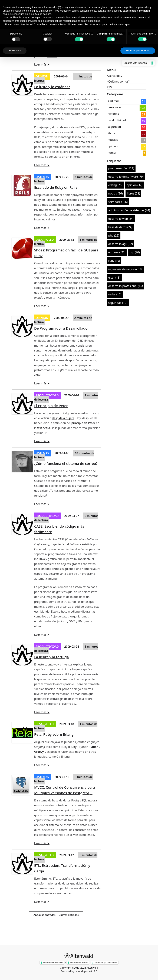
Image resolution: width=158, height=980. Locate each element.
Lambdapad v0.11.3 (86, 971)
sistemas (43, 177)
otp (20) (135, 252)
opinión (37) (134, 185)
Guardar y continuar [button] (138, 50)
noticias (113, 140)
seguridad (114, 127)
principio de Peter (83, 423)
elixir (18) (114, 278)
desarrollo (45, 240)
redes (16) (115, 294)
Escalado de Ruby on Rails (56, 187)
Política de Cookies (79, 962)
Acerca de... (114, 76)
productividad (48, 395)
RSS (109, 87)
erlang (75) (115, 185)
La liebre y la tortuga (52, 657)
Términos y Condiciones (106, 962)
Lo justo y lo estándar (52, 87)
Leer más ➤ (42, 64)
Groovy (39, 752)
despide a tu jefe (63, 418)
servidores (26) (118, 202)
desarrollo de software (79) (126, 177)
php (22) (114, 235)
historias (113, 114)
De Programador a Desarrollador (62, 328)
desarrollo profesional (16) (126, 286)
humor (112, 153)
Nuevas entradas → (70, 915)
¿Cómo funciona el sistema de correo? (66, 464)
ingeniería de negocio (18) (125, 269)
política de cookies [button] (41, 14)
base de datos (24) (120, 227)
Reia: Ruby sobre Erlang (54, 734)
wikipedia (44, 428)
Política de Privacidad (53, 962)
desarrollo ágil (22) (121, 244)
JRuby (73, 747)
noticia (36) (116, 193)
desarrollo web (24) (121, 219)
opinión (42, 76)
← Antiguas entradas (43, 915)
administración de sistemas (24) (129, 210)
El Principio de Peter (51, 406)
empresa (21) (117, 252)
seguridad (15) (118, 303)
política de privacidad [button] (138, 7)
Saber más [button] (15, 50)
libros (111, 133)
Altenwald (92, 968)
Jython (94, 747)
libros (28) (133, 193)
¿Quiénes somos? (118, 81)
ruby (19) (114, 261)
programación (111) (121, 168)
